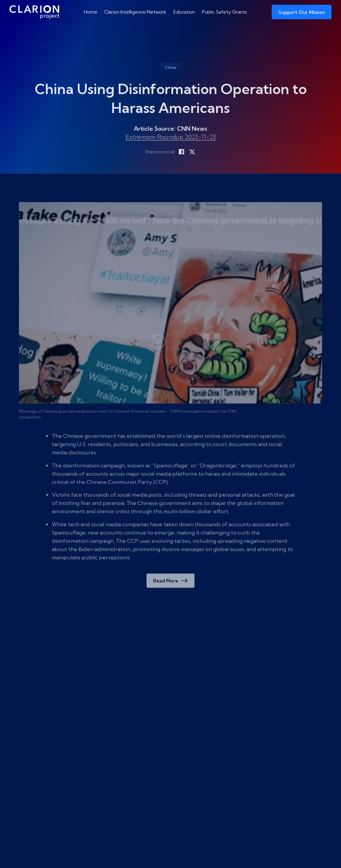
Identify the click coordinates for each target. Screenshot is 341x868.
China (171, 70)
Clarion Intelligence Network (135, 12)
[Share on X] (192, 154)
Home (91, 12)
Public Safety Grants (225, 12)
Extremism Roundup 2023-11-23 (171, 139)
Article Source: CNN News (170, 131)
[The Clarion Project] (33, 12)
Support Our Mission (302, 12)
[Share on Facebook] (181, 154)
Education (184, 12)
